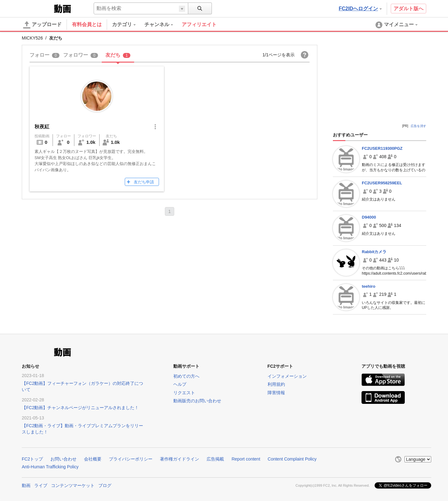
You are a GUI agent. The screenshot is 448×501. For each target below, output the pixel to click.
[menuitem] (128, 25)
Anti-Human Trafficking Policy (50, 467)
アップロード (42, 25)
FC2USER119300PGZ (382, 148)
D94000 (369, 217)
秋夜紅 (42, 127)
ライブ (41, 485)
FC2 (37, 8)
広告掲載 (215, 459)
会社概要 (93, 459)
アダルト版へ (408, 9)
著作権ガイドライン (180, 459)
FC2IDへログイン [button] (360, 9)
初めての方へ (186, 376)
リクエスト (184, 393)
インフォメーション (287, 376)
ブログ (105, 485)
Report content (246, 459)
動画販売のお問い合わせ (197, 401)
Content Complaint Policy (292, 459)
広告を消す (418, 126)
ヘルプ (180, 384)
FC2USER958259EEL (382, 183)
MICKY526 (32, 38)
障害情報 (276, 393)
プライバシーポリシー (131, 459)
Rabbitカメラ (374, 252)
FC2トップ (32, 459)
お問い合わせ (63, 459)
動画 (26, 485)
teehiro (369, 286)
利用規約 (276, 384)
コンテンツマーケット (73, 485)
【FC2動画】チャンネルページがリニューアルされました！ (80, 408)
